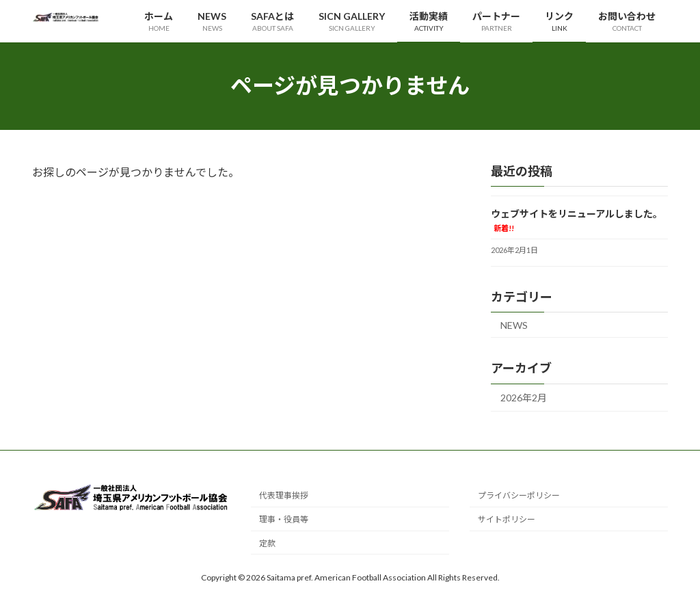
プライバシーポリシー (519, 495)
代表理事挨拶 (284, 495)
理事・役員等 (284, 519)
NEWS (514, 324)
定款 (267, 543)
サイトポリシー (507, 519)
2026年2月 (524, 398)
